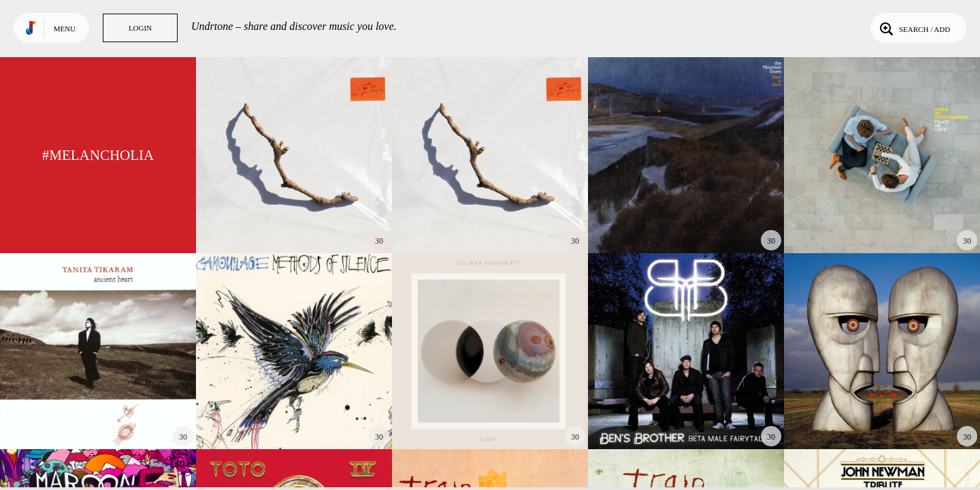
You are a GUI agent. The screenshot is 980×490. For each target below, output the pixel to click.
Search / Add (914, 28)
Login (140, 28)
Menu (65, 29)
